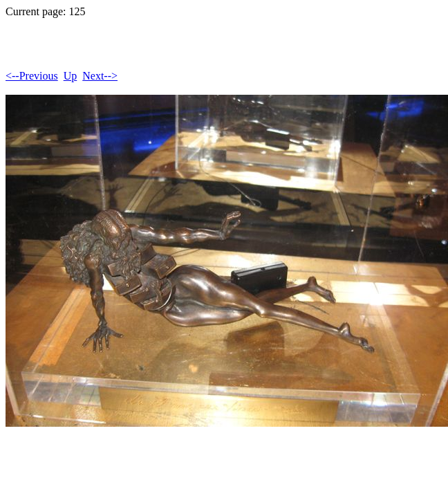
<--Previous (32, 76)
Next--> (100, 76)
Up (71, 76)
